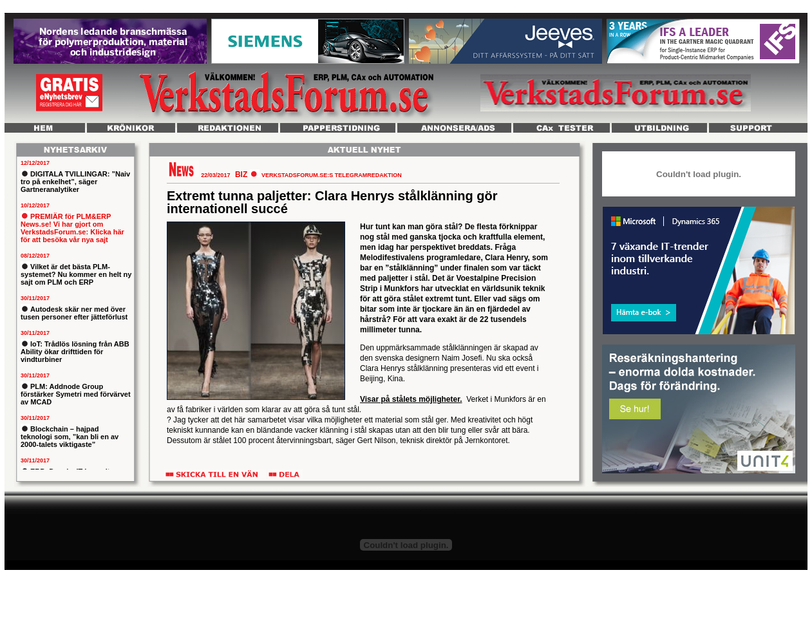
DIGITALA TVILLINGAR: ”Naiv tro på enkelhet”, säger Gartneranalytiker (75, 182)
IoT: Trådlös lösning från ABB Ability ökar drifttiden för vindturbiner (75, 352)
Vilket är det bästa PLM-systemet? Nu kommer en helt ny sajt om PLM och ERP (76, 274)
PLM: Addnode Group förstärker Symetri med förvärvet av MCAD (76, 394)
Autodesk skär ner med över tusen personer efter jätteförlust (74, 313)
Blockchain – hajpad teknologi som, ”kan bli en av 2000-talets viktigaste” (70, 437)
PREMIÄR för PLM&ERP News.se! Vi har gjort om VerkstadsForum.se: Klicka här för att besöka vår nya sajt (72, 228)
